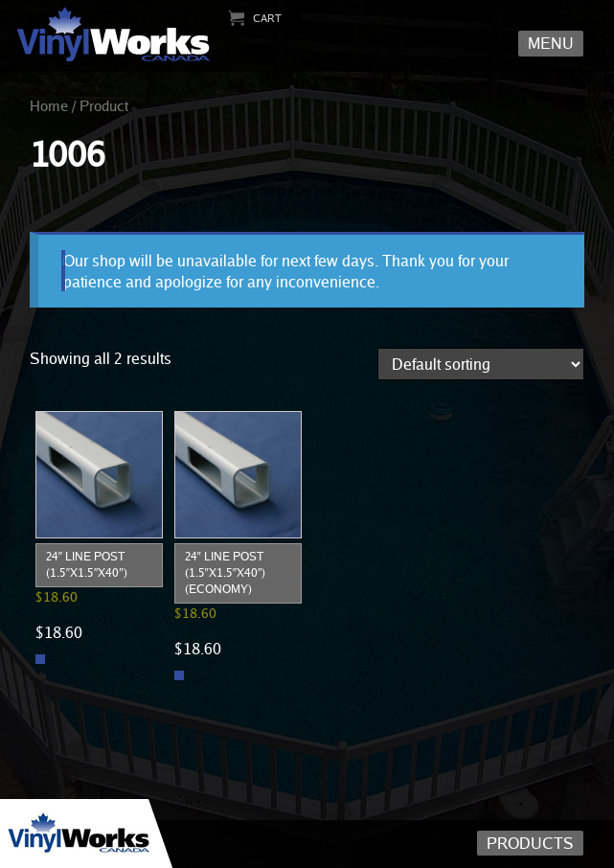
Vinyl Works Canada (114, 35)
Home (49, 105)
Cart (267, 18)
